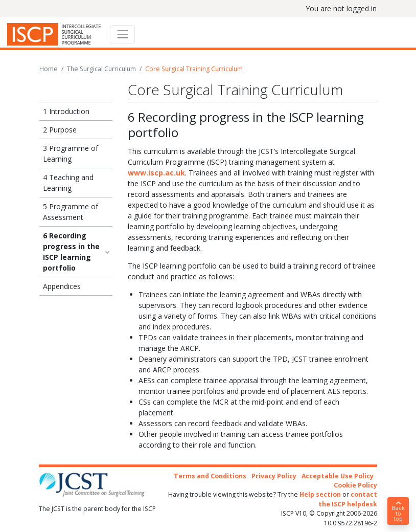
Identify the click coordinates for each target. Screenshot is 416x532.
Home (49, 69)
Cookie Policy (355, 485)
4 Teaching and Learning (68, 183)
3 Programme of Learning (71, 153)
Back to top (398, 512)
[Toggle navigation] (122, 34)
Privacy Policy (274, 476)
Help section (320, 494)
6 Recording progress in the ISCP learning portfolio (71, 252)
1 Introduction (66, 111)
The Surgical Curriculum (101, 69)
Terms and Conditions (210, 476)
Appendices (62, 286)
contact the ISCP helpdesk (348, 499)
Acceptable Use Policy (338, 476)
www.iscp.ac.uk (156, 173)
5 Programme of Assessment (71, 212)
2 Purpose (60, 130)
